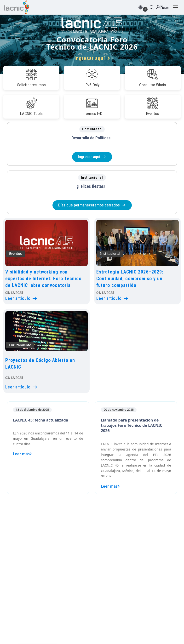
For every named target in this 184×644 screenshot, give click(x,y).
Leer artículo (21, 298)
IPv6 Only (92, 78)
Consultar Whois (153, 78)
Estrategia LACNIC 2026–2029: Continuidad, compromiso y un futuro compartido (130, 279)
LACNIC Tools (31, 107)
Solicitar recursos (31, 78)
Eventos (153, 107)
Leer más (22, 454)
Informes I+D (92, 107)
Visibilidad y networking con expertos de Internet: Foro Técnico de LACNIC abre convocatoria (43, 279)
